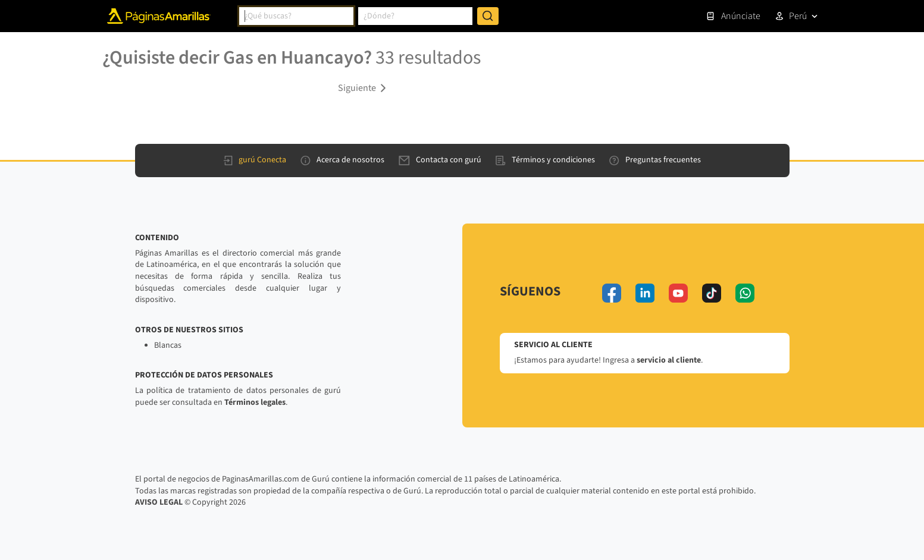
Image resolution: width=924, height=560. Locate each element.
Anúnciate (733, 16)
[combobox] (296, 16)
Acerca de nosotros (342, 160)
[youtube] (678, 293)
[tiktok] (712, 293)
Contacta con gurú (440, 160)
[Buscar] (488, 16)
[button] (364, 87)
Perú (798, 16)
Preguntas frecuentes (655, 160)
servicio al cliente (669, 360)
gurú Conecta (255, 160)
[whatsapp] (745, 293)
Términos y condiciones (545, 160)
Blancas (168, 345)
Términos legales (255, 402)
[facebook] (612, 293)
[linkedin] (645, 293)
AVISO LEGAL (159, 502)
